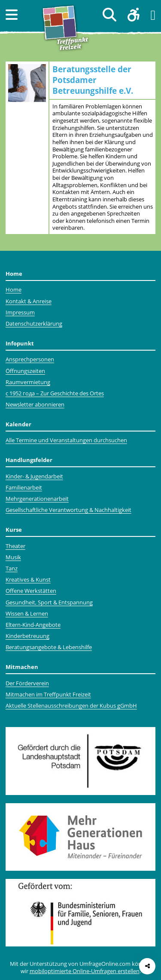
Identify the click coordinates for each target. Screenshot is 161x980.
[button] (12, 14)
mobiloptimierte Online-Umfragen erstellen (85, 971)
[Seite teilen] (147, 966)
